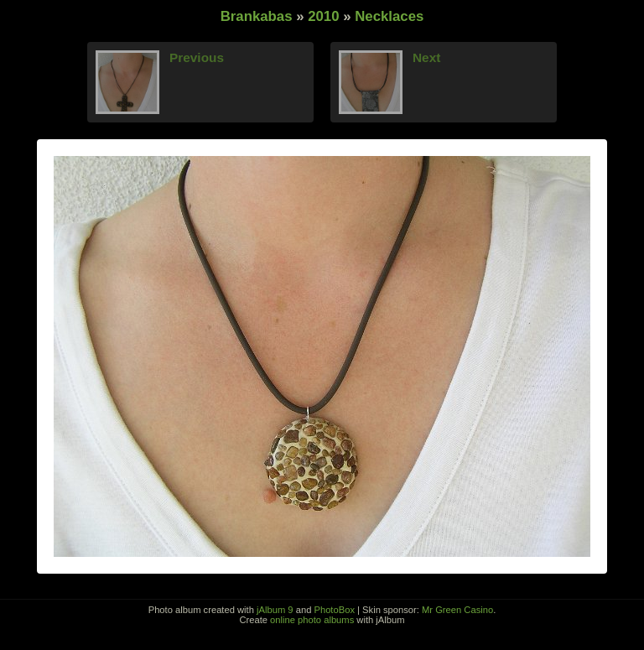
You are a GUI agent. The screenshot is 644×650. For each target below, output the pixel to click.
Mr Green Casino (457, 610)
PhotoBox (334, 610)
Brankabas (257, 16)
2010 (323, 16)
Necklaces (389, 16)
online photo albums (312, 620)
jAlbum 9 (275, 610)
